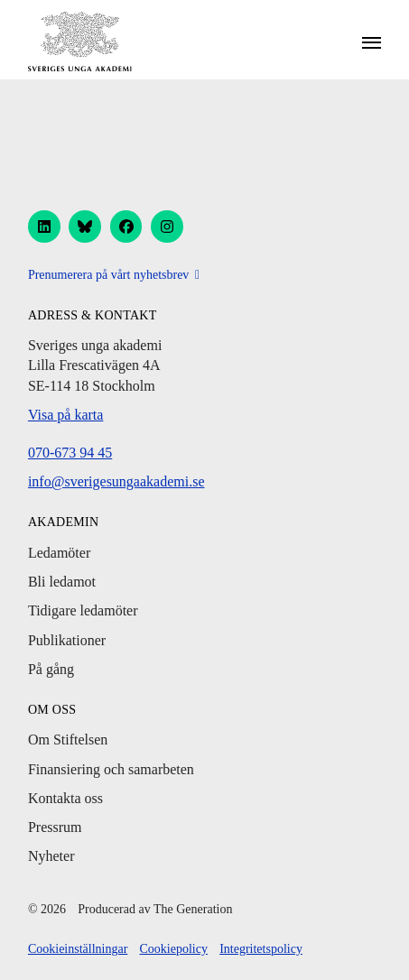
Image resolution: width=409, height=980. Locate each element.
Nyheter (51, 856)
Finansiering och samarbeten (111, 769)
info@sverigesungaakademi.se (116, 481)
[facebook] (126, 227)
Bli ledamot (62, 582)
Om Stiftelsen (68, 740)
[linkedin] (44, 227)
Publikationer (67, 640)
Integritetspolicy (261, 949)
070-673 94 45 (70, 453)
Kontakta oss (65, 798)
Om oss (52, 710)
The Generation (193, 909)
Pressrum (55, 827)
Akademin (63, 522)
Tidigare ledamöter (83, 610)
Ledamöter (59, 553)
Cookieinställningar (78, 949)
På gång (51, 669)
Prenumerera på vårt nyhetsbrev (108, 275)
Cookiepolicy (174, 949)
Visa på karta (65, 415)
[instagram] (167, 227)
